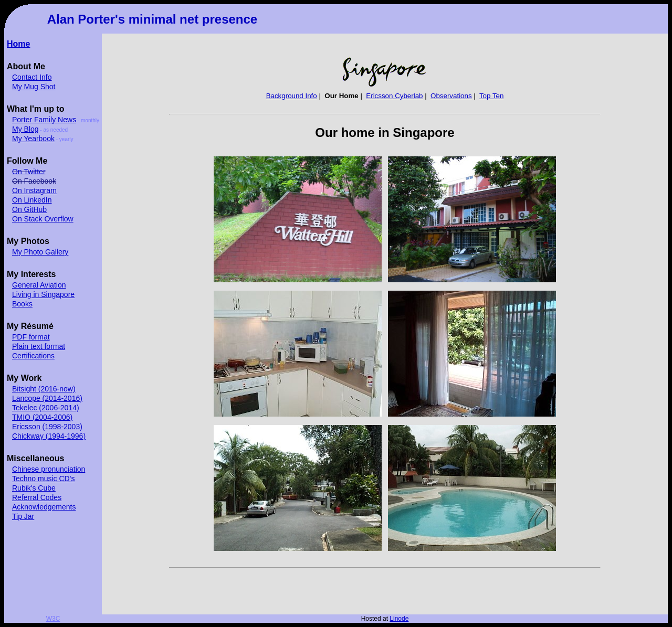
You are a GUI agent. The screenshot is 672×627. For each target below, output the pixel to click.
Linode (399, 619)
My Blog (25, 129)
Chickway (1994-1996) (49, 436)
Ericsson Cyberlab (394, 96)
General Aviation (39, 285)
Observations (451, 96)
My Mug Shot (34, 87)
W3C (53, 619)
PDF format (31, 337)
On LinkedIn (32, 200)
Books (22, 304)
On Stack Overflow (43, 219)
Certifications (33, 356)
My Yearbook (33, 139)
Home (18, 44)
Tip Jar (23, 516)
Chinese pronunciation (49, 469)
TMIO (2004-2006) (42, 417)
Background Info (292, 96)
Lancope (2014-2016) (47, 398)
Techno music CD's (43, 479)
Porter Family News (44, 120)
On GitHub (29, 209)
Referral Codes (37, 497)
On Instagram (34, 190)
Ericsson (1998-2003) (47, 427)
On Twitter (29, 172)
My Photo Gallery (40, 252)
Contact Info (32, 77)
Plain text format (39, 346)
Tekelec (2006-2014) (46, 408)
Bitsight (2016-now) (44, 389)
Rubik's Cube (34, 488)
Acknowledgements (44, 507)
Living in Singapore (43, 294)
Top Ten (491, 96)
